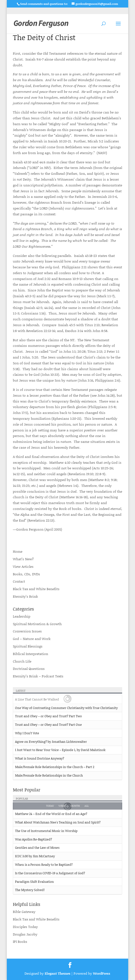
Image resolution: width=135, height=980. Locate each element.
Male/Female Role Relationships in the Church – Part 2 (55, 767)
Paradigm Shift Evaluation (34, 882)
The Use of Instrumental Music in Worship (46, 831)
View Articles (23, 566)
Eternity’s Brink (25, 596)
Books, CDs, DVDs (26, 574)
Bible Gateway (24, 912)
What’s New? (23, 559)
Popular (22, 799)
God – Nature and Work (32, 639)
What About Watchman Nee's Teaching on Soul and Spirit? (58, 822)
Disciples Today (25, 927)
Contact (19, 581)
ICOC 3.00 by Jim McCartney (35, 856)
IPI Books (20, 941)
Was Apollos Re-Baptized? (34, 839)
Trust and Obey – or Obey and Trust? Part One (48, 725)
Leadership (22, 616)
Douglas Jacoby (25, 934)
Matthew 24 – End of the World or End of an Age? (51, 814)
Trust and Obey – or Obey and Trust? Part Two (48, 716)
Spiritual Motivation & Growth (37, 624)
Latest (21, 691)
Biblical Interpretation (30, 654)
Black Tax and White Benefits (36, 589)
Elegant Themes (58, 973)
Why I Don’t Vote (27, 733)
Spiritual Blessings (28, 646)
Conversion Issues (27, 631)
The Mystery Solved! (30, 890)
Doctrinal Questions (29, 669)
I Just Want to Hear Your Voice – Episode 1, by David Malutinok (60, 750)
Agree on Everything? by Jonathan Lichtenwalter (51, 742)
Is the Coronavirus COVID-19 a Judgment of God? (50, 873)
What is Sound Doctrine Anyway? (40, 758)
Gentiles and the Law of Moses (37, 848)
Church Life (22, 661)
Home (18, 551)
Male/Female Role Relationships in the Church (49, 775)
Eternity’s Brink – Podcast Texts (38, 676)
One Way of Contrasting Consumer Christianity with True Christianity (66, 708)
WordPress (102, 973)
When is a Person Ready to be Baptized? (44, 865)
